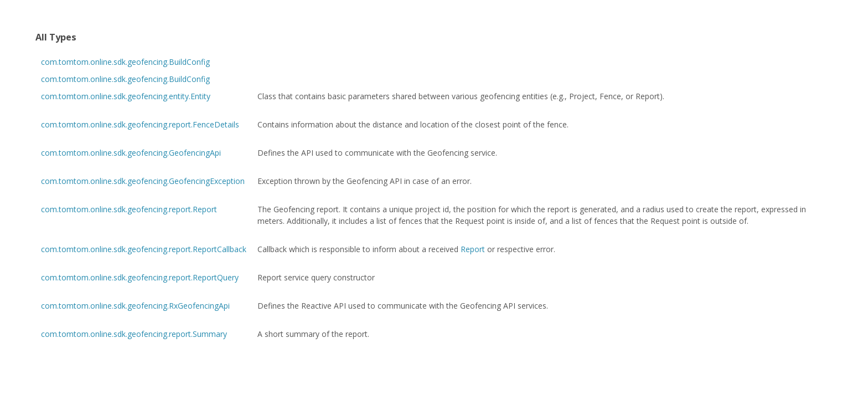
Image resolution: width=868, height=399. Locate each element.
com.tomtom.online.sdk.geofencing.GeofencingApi (131, 153)
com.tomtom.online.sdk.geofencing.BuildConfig (125, 62)
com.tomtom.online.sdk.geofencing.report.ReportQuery (140, 277)
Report (473, 249)
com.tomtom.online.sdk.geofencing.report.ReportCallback (144, 249)
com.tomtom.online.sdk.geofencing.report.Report (129, 209)
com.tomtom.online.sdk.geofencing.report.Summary (134, 334)
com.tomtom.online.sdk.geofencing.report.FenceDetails (140, 124)
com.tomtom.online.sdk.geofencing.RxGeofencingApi (135, 306)
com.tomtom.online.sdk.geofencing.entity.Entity (126, 96)
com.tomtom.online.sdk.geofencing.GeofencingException (143, 181)
